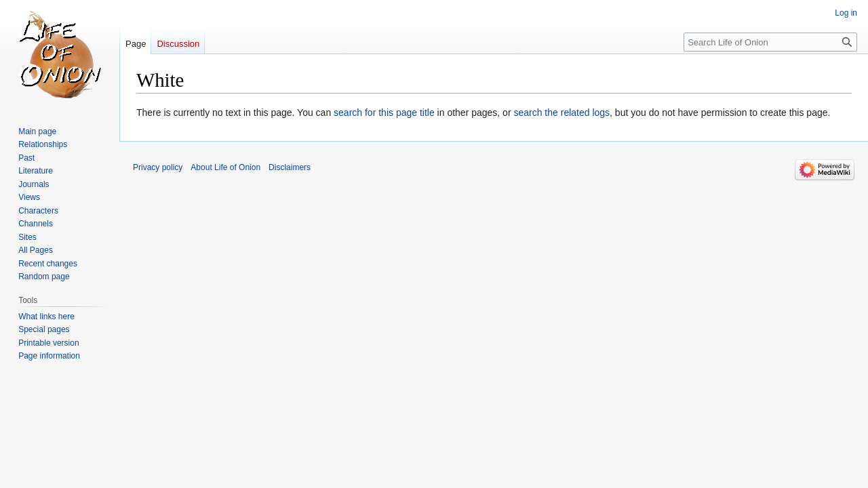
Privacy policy (158, 167)
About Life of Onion (225, 167)
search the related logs (561, 113)
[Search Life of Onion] (770, 42)
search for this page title (384, 113)
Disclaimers (290, 167)
